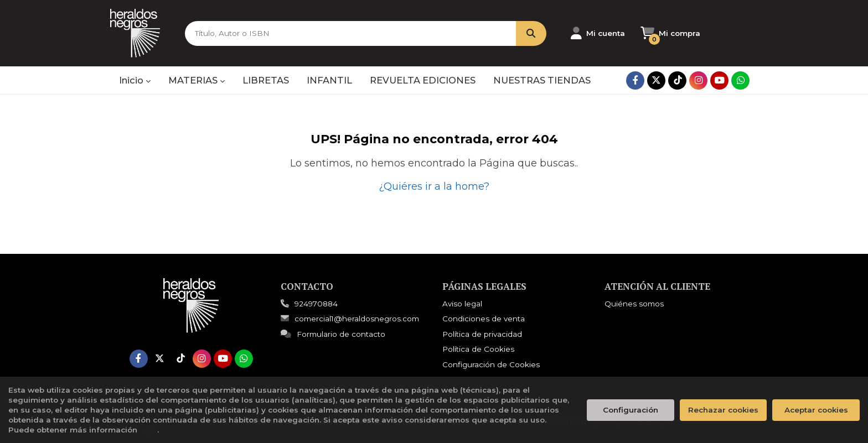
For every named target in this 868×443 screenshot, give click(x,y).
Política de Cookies (478, 349)
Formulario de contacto (333, 334)
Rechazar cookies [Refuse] (723, 410)
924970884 (316, 304)
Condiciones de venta (484, 319)
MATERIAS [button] (197, 80)
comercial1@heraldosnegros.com (350, 319)
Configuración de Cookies (491, 364)
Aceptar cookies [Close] (816, 410)
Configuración (631, 410)
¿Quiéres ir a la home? (434, 186)
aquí (148, 430)
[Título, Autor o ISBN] (350, 33)
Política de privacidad (482, 334)
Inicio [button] (135, 80)
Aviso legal (462, 304)
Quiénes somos (634, 304)
